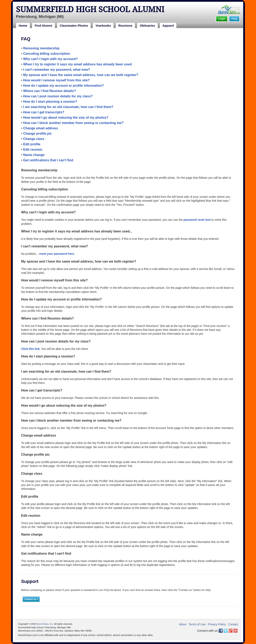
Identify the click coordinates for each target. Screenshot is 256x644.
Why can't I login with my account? (50, 59)
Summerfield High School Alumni (90, 9)
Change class (34, 139)
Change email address (41, 128)
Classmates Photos (74, 26)
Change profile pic (38, 134)
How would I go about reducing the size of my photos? (66, 118)
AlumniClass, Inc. (45, 624)
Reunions (125, 26)
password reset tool (197, 220)
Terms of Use (197, 624)
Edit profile (32, 144)
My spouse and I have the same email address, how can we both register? (81, 75)
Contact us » (31, 599)
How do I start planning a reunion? (50, 102)
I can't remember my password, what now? (57, 70)
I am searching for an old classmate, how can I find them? (68, 107)
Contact (233, 624)
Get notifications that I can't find (48, 160)
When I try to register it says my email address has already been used (77, 64)
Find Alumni (43, 26)
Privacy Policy (217, 624)
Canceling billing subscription (47, 54)
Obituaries (147, 26)
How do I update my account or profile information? (63, 86)
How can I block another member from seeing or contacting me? (73, 123)
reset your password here (57, 254)
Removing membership (41, 48)
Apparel (168, 26)
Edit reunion (33, 150)
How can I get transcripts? (44, 112)
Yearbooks (103, 26)
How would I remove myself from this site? (57, 80)
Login (222, 19)
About (183, 624)
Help (234, 19)
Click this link (30, 349)
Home (23, 26)
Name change (34, 155)
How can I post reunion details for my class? (58, 96)
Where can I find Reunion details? (50, 91)
